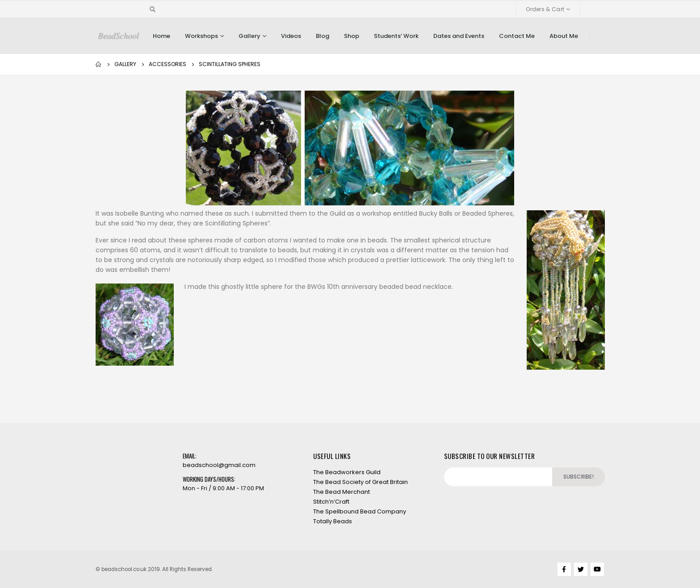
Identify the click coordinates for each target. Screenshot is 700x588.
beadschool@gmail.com (219, 465)
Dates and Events (459, 36)
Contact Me (517, 36)
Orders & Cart (545, 9)
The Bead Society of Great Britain (360, 482)
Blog (323, 36)
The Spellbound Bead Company (360, 511)
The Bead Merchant (342, 492)
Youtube (597, 569)
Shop (352, 36)
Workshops (201, 36)
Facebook (564, 569)
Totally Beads (333, 521)
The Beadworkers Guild (347, 472)
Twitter (581, 569)
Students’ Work (396, 36)
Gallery (249, 36)
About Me (564, 36)
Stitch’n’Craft (331, 502)
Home (161, 36)
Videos (291, 36)
